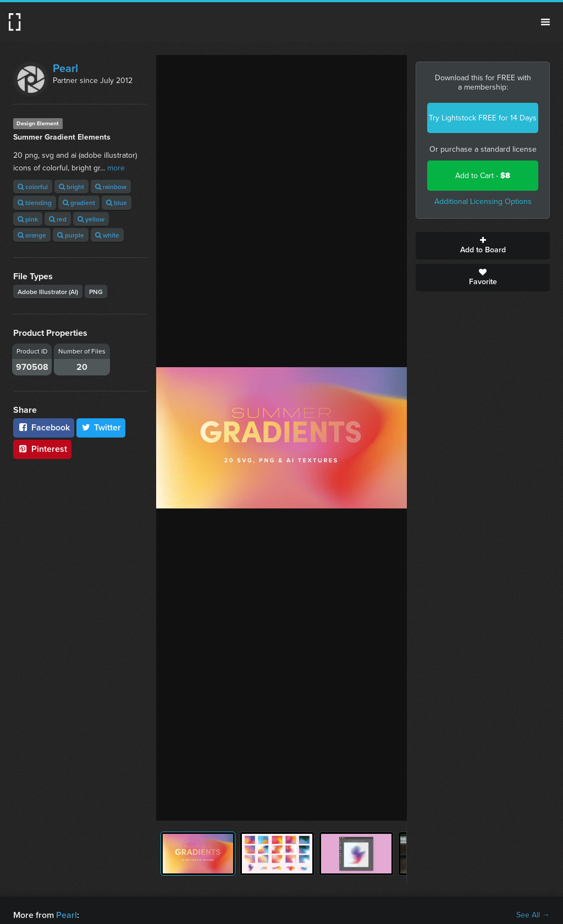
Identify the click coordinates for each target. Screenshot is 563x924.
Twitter (101, 427)
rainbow (111, 187)
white (107, 235)
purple (71, 235)
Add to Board (483, 246)
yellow (91, 219)
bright (71, 187)
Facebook (44, 427)
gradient (79, 203)
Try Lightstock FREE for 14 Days (483, 118)
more (116, 168)
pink (28, 219)
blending (35, 203)
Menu (545, 22)
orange (32, 235)
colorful (33, 187)
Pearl (65, 68)
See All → (533, 915)
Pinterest (42, 449)
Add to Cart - (483, 176)
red (58, 219)
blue (117, 203)
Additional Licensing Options (483, 201)
